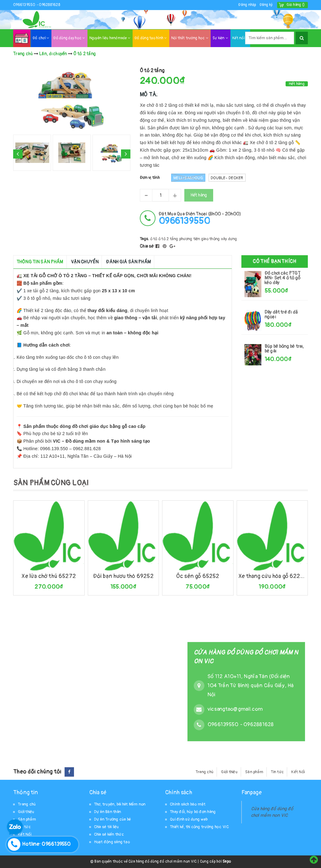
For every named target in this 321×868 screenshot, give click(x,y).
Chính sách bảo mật (188, 804)
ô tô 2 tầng (168, 239)
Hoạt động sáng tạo (112, 842)
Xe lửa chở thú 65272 (49, 576)
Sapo (227, 862)
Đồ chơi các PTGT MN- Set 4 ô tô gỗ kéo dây (282, 278)
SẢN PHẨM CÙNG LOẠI (51, 483)
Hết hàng (199, 195)
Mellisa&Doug (188, 178)
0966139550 (25, 5)
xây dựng (229, 239)
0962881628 (50, 5)
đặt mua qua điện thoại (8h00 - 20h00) (200, 218)
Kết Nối (298, 772)
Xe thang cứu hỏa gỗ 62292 (272, 576)
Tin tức (277, 772)
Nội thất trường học (190, 38)
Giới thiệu (229, 772)
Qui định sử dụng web (189, 819)
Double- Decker (227, 178)
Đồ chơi (41, 38)
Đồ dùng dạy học (69, 38)
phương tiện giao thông (200, 239)
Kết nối (240, 38)
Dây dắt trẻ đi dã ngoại (281, 315)
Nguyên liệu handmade (110, 38)
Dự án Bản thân (108, 812)
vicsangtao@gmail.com (235, 709)
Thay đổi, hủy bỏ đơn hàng (193, 812)
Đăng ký (266, 5)
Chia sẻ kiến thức (109, 834)
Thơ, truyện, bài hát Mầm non (120, 804)
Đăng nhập (247, 5)
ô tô (154, 239)
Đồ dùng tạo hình (151, 38)
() (296, 5)
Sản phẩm (254, 772)
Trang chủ (205, 772)
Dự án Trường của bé (113, 819)
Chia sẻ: (147, 246)
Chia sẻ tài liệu (107, 827)
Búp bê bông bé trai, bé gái (284, 349)
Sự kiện (220, 38)
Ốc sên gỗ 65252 (198, 576)
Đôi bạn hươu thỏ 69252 (123, 576)
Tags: (145, 239)
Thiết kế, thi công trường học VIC (199, 827)
